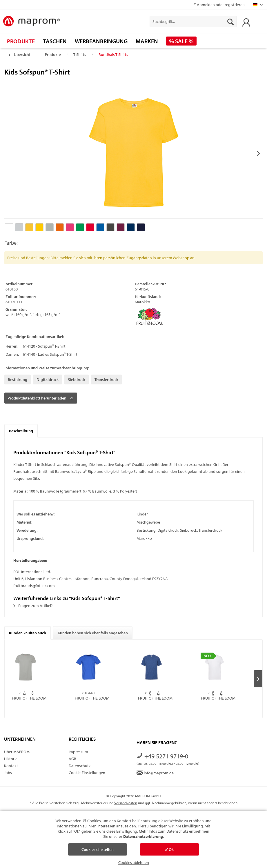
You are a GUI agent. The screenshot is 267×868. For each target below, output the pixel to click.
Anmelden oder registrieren (219, 5)
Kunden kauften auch (28, 633)
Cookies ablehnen (134, 862)
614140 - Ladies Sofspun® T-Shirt (50, 354)
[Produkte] (21, 41)
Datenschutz (80, 766)
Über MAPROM (17, 752)
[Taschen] (55, 41)
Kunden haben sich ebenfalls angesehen (93, 633)
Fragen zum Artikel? (33, 606)
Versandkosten (126, 803)
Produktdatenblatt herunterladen (40, 397)
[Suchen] (230, 21)
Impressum (78, 752)
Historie (11, 759)
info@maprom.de (155, 773)
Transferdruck (106, 379)
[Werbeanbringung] (101, 41)
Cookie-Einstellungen (87, 773)
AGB (72, 759)
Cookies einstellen (98, 849)
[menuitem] (193, 21)
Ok (169, 849)
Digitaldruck (48, 379)
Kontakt (11, 766)
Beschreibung (21, 431)
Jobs (8, 773)
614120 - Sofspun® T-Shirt (44, 346)
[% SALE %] (181, 41)
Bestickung (18, 379)
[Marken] (147, 41)
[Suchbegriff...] (193, 21)
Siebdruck (77, 379)
